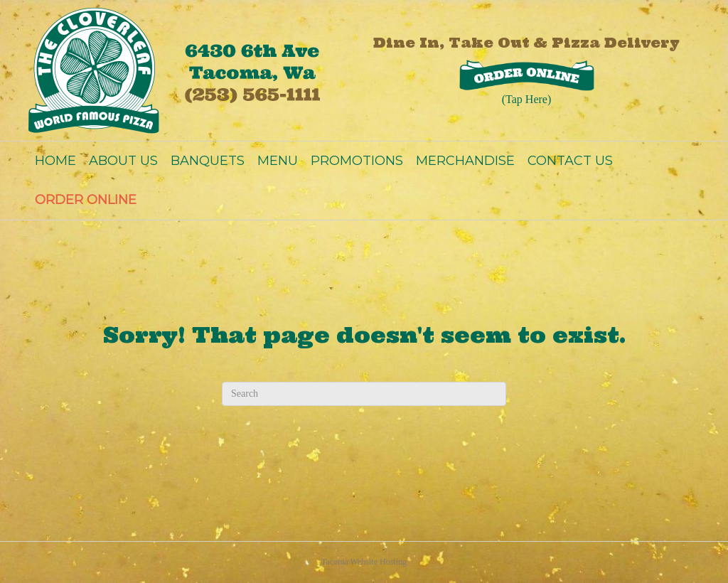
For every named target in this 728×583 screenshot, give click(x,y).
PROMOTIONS (357, 161)
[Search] (364, 394)
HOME (55, 161)
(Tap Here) (527, 99)
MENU (278, 161)
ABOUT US (123, 161)
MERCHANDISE (465, 161)
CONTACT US (570, 161)
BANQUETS (208, 161)
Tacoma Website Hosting (364, 562)
